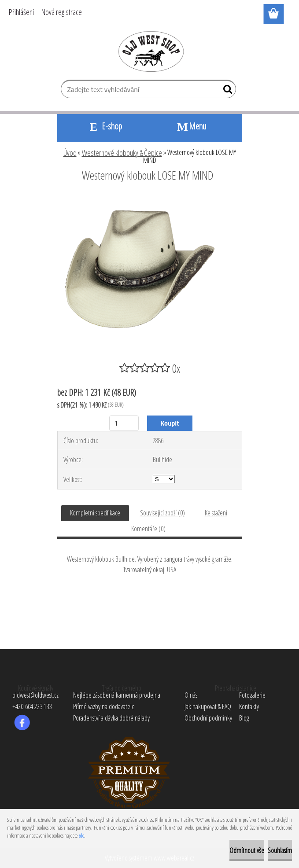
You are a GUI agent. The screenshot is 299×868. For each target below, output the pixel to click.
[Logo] (149, 51)
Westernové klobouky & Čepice (122, 153)
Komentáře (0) (148, 529)
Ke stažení (216, 513)
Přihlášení (21, 12)
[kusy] (124, 423)
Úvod (70, 153)
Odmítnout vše (247, 850)
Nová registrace (62, 12)
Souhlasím (280, 850)
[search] (226, 91)
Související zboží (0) (162, 513)
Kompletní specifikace (95, 513)
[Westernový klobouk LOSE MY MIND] (150, 199)
